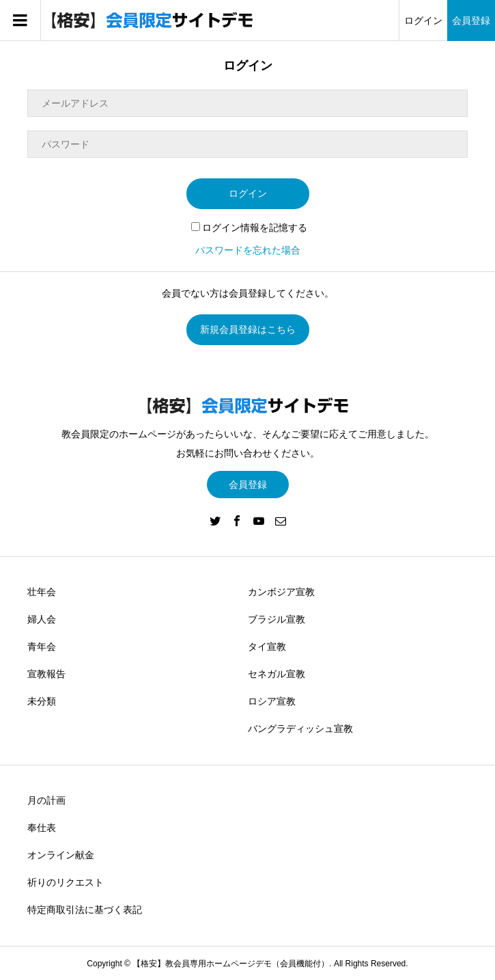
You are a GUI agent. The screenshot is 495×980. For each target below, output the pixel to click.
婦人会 (42, 619)
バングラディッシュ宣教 (300, 729)
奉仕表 (42, 828)
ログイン (423, 21)
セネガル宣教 (277, 674)
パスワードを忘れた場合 (248, 250)
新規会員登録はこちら (248, 329)
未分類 (42, 701)
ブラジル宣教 (277, 619)
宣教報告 (46, 674)
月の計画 (46, 800)
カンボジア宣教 (281, 592)
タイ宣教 (267, 646)
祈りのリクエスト (66, 882)
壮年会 (42, 592)
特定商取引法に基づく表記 (85, 910)
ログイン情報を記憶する (249, 228)
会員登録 (471, 21)
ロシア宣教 (272, 701)
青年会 (42, 646)
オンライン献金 (61, 855)
